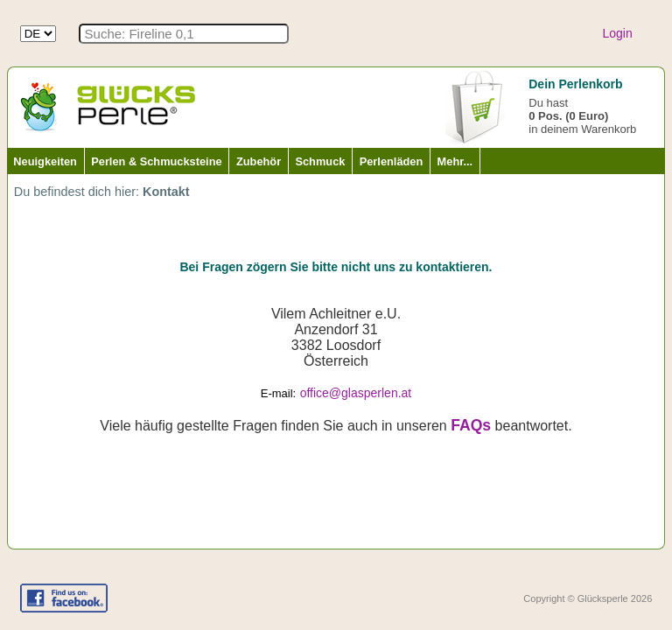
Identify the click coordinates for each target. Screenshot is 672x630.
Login (617, 33)
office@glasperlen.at (356, 393)
